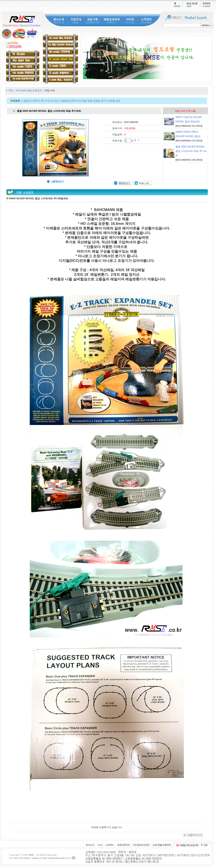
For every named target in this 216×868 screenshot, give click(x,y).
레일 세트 (115, 101)
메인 (11, 90)
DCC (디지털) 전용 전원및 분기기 (90, 101)
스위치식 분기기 (39, 101)
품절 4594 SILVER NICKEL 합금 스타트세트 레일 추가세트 (191, 151)
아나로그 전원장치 (60, 101)
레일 (26, 101)
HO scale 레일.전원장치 (29, 90)
